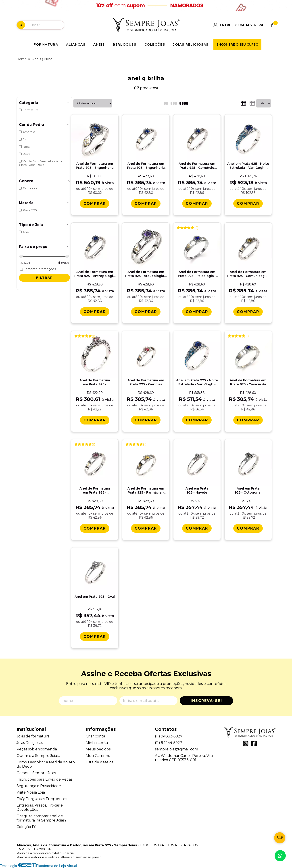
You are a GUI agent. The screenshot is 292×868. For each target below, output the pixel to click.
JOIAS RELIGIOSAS (191, 44)
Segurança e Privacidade (39, 786)
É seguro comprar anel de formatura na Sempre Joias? (42, 818)
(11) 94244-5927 (169, 743)
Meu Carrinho (98, 756)
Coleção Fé (26, 827)
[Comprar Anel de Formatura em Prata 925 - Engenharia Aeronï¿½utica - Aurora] (146, 204)
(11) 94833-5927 (169, 736)
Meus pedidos (98, 749)
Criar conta (95, 736)
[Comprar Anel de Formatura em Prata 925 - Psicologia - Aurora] (197, 312)
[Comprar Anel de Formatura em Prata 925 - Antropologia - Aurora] (95, 312)
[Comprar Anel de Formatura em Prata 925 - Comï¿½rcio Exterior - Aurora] (197, 204)
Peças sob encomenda (37, 749)
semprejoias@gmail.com (176, 749)
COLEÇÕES (155, 44)
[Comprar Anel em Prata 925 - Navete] (197, 528)
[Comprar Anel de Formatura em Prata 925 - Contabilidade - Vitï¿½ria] (95, 420)
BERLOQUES (124, 44)
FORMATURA (46, 44)
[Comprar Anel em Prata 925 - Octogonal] (248, 528)
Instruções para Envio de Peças (44, 779)
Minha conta (97, 743)
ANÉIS (99, 44)
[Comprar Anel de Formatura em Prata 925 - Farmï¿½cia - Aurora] (146, 528)
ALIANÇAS (76, 44)
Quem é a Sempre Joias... (39, 756)
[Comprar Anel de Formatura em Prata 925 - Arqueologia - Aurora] (146, 312)
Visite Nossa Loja (31, 792)
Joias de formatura (33, 736)
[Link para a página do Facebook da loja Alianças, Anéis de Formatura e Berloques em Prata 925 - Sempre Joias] (254, 743)
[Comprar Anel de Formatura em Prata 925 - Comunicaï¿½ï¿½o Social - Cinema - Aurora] (248, 312)
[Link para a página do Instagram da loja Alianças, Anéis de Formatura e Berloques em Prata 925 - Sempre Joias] (246, 743)
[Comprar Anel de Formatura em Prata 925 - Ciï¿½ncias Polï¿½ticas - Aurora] (146, 420)
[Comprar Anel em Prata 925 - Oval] (95, 637)
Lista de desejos (99, 762)
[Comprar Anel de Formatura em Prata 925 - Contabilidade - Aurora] (95, 528)
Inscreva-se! (206, 701)
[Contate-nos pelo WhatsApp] (280, 856)
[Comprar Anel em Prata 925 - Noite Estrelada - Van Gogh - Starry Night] (248, 204)
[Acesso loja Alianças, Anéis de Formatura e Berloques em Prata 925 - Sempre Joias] (239, 25)
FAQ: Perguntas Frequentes (42, 799)
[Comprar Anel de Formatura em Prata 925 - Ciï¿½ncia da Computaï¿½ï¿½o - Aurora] (248, 420)
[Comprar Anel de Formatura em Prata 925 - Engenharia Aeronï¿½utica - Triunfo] (95, 204)
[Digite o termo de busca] (46, 25)
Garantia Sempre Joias (36, 773)
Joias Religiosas (30, 743)
